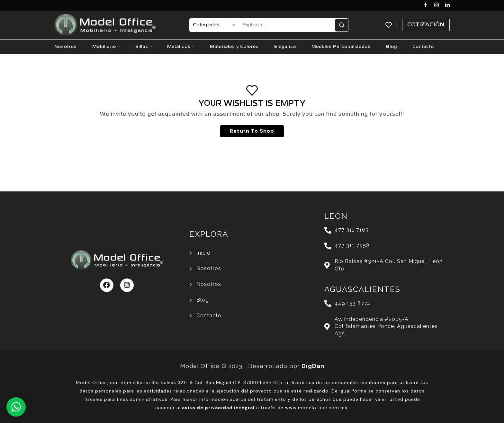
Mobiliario (106, 47)
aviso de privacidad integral (218, 408)
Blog (392, 47)
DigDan (313, 366)
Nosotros (66, 47)
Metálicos (181, 47)
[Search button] (342, 25)
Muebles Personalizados (341, 47)
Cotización (426, 25)
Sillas (144, 47)
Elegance (285, 47)
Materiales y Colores (234, 47)
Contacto (423, 47)
